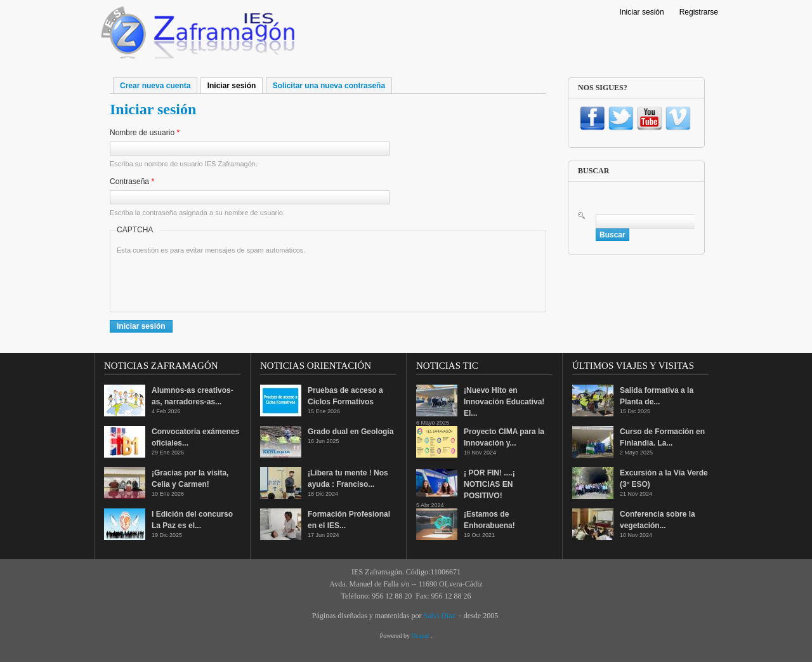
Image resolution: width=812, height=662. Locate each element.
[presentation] (213, 281)
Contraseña (132, 182)
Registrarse (699, 12)
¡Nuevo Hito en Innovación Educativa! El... (504, 402)
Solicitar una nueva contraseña (329, 86)
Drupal (421, 636)
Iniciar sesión (642, 12)
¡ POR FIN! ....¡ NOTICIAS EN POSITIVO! (489, 484)
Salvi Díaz (439, 616)
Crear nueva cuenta (155, 86)
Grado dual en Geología (350, 432)
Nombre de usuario (145, 133)
